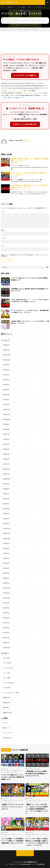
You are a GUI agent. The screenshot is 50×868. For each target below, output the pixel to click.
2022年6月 (6, 558)
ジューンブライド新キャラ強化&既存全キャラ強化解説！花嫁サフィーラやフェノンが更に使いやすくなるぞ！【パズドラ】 (37, 842)
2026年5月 (6, 350)
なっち (10, 21)
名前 (3, 230)
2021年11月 (7, 593)
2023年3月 (6, 514)
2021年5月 (6, 623)
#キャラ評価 (13, 771)
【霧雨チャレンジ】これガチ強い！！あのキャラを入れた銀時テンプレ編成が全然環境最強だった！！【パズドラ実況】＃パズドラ (37, 809)
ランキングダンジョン (40, 7)
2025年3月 (6, 395)
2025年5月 (6, 385)
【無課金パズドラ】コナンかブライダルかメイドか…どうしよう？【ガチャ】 (12, 807)
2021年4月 (6, 628)
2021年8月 (6, 608)
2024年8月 (6, 429)
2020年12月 (7, 648)
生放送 (5, 703)
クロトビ (40, 800)
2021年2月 (6, 638)
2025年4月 (6, 390)
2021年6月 (6, 618)
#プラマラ (15, 772)
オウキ (5, 658)
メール (4, 238)
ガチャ (29, 7)
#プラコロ (9, 772)
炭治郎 (5, 698)
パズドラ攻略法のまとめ (30, 862)
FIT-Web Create (25, 864)
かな (14, 800)
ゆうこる (14, 834)
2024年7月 (6, 434)
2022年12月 (7, 529)
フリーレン (4, 836)
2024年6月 (6, 439)
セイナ (5, 678)
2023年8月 (6, 489)
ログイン (5, 723)
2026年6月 (6, 345)
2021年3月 (6, 633)
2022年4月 (6, 568)
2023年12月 (7, 469)
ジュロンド (6, 668)
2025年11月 (7, 355)
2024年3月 (6, 454)
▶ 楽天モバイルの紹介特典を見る (25, 124)
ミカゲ (5, 688)
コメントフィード (8, 733)
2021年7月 (6, 613)
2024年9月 (6, 424)
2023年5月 (6, 504)
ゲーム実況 (32, 21)
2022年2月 (6, 578)
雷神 (4, 708)
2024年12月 (7, 409)
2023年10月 (7, 479)
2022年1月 (6, 583)
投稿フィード (7, 728)
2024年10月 (7, 419)
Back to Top (25, 854)
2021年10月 (7, 598)
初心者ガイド (11, 7)
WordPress (41, 864)
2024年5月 (6, 444)
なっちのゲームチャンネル (15, 91)
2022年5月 (6, 563)
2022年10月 (7, 538)
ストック (5, 673)
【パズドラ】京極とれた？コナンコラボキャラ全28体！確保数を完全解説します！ (13, 777)
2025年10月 (7, 360)
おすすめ (10, 800)
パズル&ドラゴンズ (11, 22)
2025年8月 (6, 370)
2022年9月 (6, 543)
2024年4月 (6, 449)
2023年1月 (6, 524)
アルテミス (25, 21)
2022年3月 (6, 573)
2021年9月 (6, 603)
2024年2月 (6, 459)
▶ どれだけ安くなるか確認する (25, 75)
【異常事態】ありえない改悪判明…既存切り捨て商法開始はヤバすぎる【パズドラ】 (37, 773)
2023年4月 (6, 509)
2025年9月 (6, 365)
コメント (4, 212)
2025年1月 (6, 404)
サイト (3, 246)
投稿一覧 (27, 140)
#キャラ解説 (6, 771)
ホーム (3, 7)
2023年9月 (6, 484)
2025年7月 (6, 375)
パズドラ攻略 (21, 7)
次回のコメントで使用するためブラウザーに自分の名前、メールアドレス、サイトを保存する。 (25, 256)
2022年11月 (7, 533)
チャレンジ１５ (33, 802)
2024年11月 (7, 414)
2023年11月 (7, 474)
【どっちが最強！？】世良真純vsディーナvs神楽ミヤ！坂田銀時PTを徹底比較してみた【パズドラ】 (13, 841)
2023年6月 (6, 499)
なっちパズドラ (17, 21)
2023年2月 (6, 519)
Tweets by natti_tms (29, 93)
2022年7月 (6, 553)
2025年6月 (6, 380)
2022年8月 (6, 548)
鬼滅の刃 (5, 713)
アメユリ (34, 800)
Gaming (6, 21)
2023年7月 (6, 494)
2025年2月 (6, 400)
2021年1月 (6, 643)
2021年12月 (7, 588)
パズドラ (14, 19)
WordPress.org (7, 738)
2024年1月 (6, 464)
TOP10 (9, 834)
